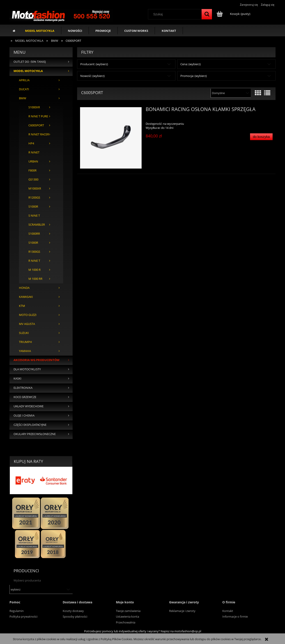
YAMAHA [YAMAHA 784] (25, 351)
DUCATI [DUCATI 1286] (24, 89)
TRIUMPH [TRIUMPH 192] (25, 342)
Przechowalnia (126, 622)
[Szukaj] (207, 14)
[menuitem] (40, 31)
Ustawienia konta (128, 616)
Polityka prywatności (23, 616)
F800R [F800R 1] (32, 170)
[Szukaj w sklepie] (176, 14)
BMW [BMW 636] (23, 98)
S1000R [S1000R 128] (33, 207)
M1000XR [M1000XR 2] (35, 189)
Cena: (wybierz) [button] (191, 64)
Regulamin (17, 611)
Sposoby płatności (75, 616)
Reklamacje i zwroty (182, 611)
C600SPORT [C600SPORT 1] (36, 125)
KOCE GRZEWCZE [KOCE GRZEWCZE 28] (25, 397)
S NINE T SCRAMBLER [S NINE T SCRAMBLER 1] (37, 220)
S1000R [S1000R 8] (33, 243)
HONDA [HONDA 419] (24, 288)
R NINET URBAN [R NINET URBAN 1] (34, 157)
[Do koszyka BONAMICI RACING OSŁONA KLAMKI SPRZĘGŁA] (261, 137)
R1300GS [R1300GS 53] (34, 252)
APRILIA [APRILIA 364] (24, 80)
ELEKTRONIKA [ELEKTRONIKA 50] (23, 388)
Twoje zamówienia (128, 611)
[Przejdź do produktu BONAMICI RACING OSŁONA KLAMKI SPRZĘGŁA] (111, 138)
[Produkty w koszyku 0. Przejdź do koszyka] (234, 14)
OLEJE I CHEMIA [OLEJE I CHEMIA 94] (24, 416)
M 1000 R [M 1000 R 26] (34, 270)
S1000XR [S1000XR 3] (34, 107)
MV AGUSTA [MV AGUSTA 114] (27, 324)
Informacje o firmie (235, 616)
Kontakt (228, 611)
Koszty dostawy (73, 611)
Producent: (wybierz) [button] (94, 64)
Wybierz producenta (27, 580)
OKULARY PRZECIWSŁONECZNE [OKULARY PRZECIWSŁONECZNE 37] (35, 434)
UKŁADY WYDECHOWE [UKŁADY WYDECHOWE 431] (29, 406)
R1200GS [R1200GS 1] (34, 198)
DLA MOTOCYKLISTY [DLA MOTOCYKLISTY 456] (27, 369)
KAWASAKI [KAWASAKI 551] (26, 297)
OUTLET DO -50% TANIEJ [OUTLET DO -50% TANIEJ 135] (30, 62)
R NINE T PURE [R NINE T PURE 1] (38, 116)
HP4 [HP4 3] (31, 143)
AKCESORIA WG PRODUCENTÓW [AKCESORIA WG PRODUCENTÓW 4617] (37, 360)
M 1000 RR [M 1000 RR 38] (35, 279)
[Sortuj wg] (231, 93)
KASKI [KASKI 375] (17, 379)
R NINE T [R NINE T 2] (34, 261)
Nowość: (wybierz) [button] (92, 76)
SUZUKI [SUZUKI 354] (24, 333)
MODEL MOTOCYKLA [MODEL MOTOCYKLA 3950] (28, 71)
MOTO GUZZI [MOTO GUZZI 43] (28, 315)
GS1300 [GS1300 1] (33, 180)
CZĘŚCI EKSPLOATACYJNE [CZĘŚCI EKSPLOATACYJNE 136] (30, 425)
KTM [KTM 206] (22, 306)
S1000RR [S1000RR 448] (34, 234)
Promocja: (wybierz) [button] (194, 76)
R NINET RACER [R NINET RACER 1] (39, 134)
